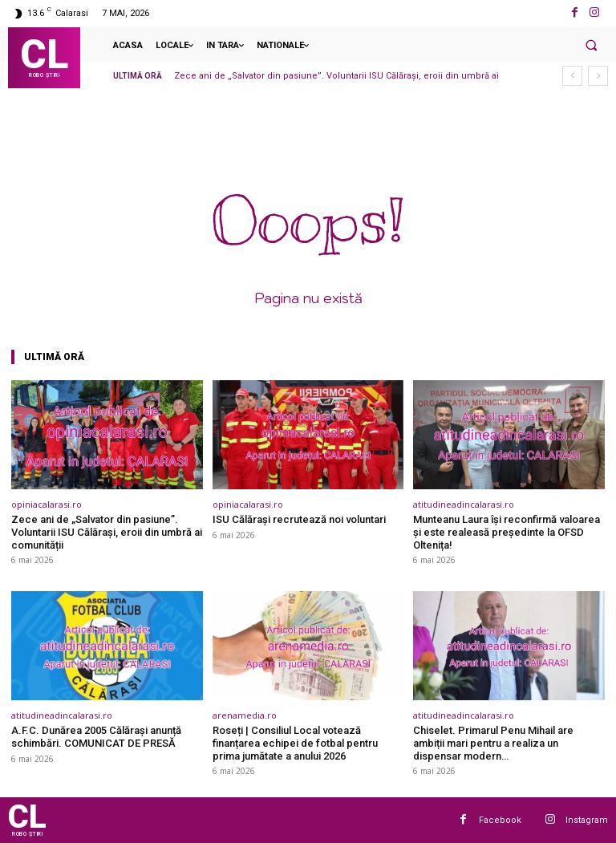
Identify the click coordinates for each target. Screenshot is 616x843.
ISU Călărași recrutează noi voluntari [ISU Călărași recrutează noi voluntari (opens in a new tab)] (299, 519)
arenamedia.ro (245, 715)
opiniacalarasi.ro (47, 504)
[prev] (572, 76)
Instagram (587, 819)
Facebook (500, 819)
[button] (591, 45)
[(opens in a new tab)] (107, 435)
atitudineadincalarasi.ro (464, 504)
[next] (598, 76)
